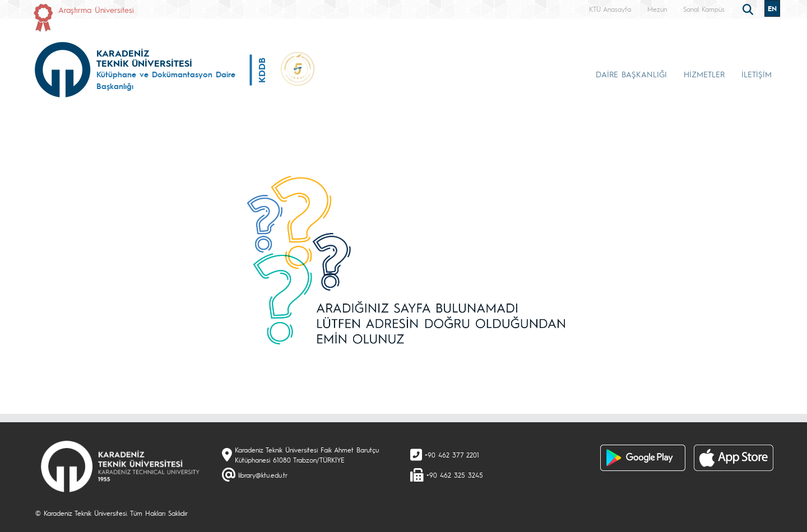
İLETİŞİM (757, 74)
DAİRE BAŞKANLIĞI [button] (631, 74)
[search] (749, 8)
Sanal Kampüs (704, 9)
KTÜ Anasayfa (610, 9)
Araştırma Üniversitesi (96, 10)
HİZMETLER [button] (704, 74)
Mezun (657, 9)
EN (772, 8)
